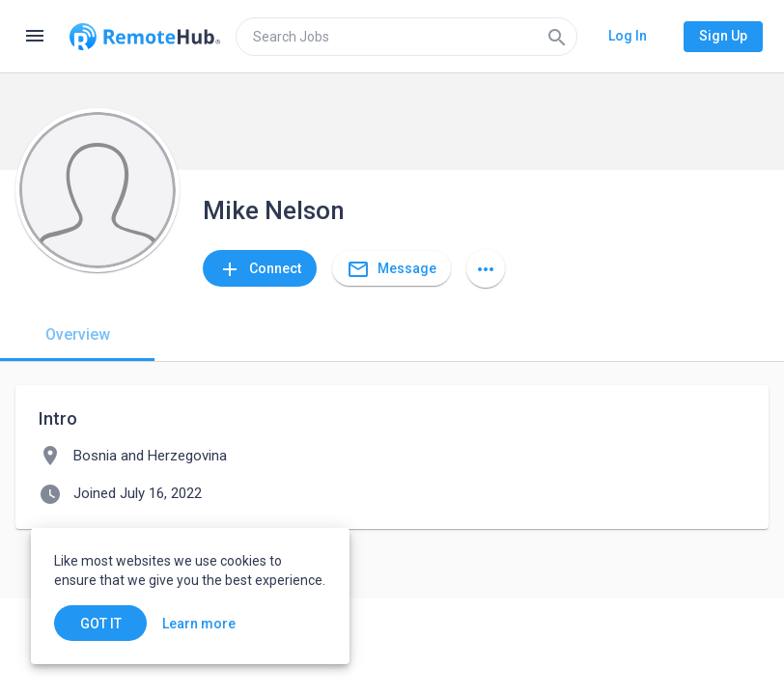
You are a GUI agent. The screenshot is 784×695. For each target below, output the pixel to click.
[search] (406, 37)
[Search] (557, 37)
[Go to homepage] (145, 37)
